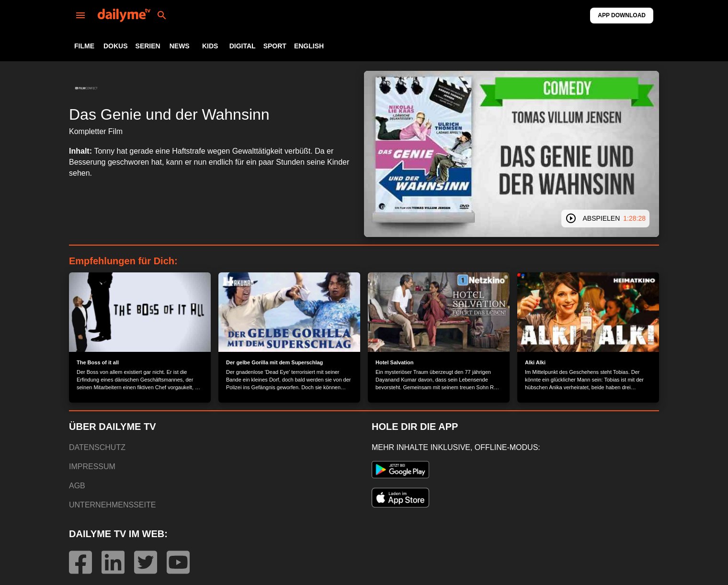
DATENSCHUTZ (97, 447)
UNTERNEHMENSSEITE (112, 505)
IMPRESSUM (92, 467)
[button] (86, 88)
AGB (77, 486)
